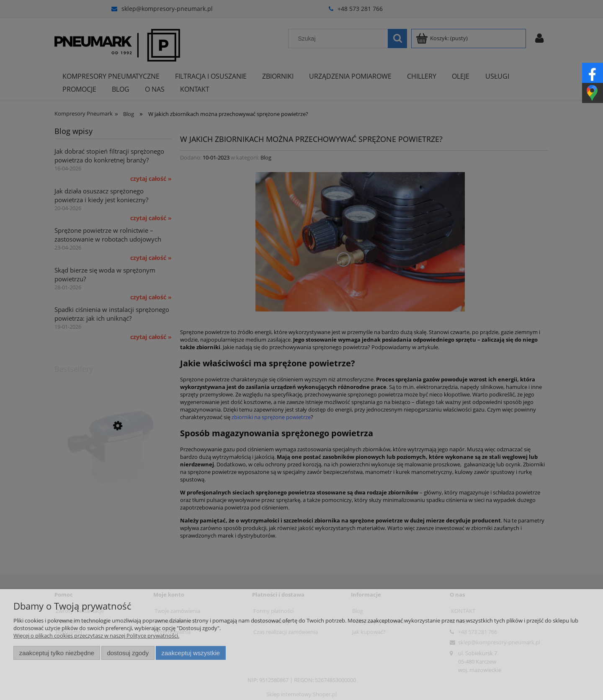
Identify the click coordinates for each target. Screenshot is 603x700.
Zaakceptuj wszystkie (191, 653)
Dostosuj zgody (128, 653)
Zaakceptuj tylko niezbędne (57, 653)
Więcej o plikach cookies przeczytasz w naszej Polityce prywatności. (96, 636)
